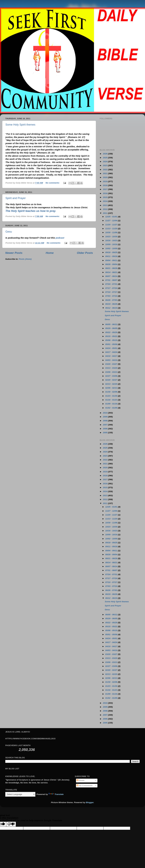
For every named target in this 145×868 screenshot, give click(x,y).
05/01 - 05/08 (112, 344)
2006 (105, 429)
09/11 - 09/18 (112, 256)
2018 (105, 185)
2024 (105, 162)
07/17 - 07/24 (112, 288)
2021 (105, 173)
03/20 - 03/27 (112, 364)
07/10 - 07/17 (112, 292)
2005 (105, 433)
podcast (60, 238)
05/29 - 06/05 (112, 328)
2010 (105, 413)
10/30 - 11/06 (112, 232)
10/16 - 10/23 (112, 240)
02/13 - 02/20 (112, 384)
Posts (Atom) (25, 259)
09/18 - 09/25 (112, 252)
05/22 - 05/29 (112, 332)
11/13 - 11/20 (112, 229)
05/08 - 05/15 (112, 340)
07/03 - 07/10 (112, 296)
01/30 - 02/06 (112, 392)
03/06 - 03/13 (112, 372)
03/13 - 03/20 (112, 368)
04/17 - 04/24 (112, 352)
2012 (105, 209)
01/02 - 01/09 (112, 408)
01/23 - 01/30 (112, 396)
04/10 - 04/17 (112, 356)
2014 (105, 201)
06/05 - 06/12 (112, 324)
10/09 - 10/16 (112, 244)
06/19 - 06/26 (112, 304)
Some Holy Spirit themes (20, 125)
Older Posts (85, 253)
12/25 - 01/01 (112, 217)
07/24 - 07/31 (112, 284)
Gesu (9, 232)
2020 (105, 177)
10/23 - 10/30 (112, 237)
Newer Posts (14, 253)
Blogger (90, 802)
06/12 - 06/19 (112, 308)
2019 (105, 181)
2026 (105, 154)
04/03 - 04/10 (112, 360)
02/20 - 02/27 (112, 380)
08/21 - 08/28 (112, 268)
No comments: (53, 183)
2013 (105, 205)
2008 (105, 421)
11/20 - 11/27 (112, 225)
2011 (105, 213)
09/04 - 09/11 (112, 260)
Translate (56, 794)
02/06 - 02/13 (112, 388)
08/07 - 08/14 (112, 276)
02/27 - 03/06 (112, 376)
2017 (105, 189)
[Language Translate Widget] (20, 794)
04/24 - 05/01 (112, 348)
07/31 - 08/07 (112, 280)
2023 (105, 165)
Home (50, 253)
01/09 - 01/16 (112, 404)
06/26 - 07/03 (112, 300)
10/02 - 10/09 (112, 248)
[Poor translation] (11, 824)
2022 (105, 170)
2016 (105, 193)
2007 (105, 425)
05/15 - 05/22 (112, 336)
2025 (105, 158)
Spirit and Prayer (16, 198)
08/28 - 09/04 (112, 264)
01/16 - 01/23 (112, 400)
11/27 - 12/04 (112, 221)
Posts (81, 780)
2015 (105, 197)
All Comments (85, 786)
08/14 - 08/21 (112, 272)
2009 (105, 417)
